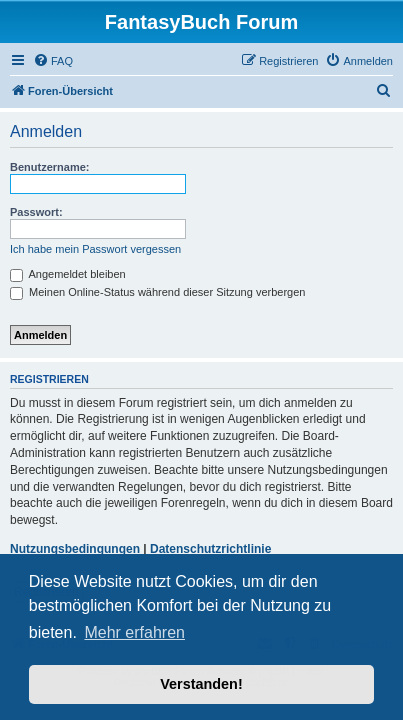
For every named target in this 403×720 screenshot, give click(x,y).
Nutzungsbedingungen (75, 549)
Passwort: (36, 212)
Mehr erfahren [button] (134, 632)
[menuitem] (53, 61)
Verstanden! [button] (201, 684)
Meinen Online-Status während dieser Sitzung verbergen (157, 292)
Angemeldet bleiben (68, 274)
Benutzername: (49, 167)
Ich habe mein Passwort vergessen (95, 249)
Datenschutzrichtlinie (210, 549)
